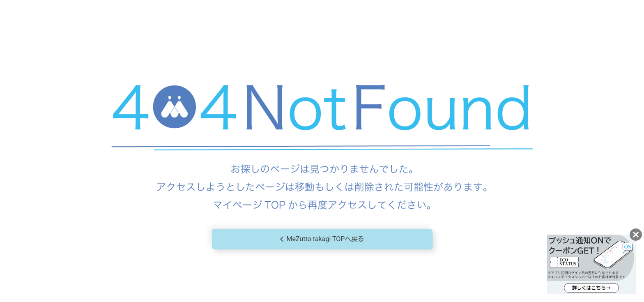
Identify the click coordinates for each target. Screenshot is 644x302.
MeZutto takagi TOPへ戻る (322, 239)
